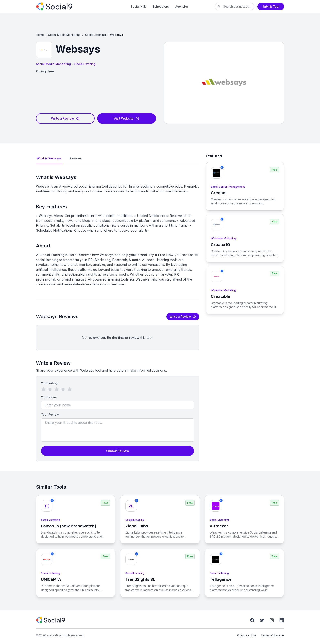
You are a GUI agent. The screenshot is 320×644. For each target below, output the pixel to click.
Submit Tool (271, 6)
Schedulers (161, 6)
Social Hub (138, 6)
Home (40, 35)
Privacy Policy (246, 635)
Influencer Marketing (223, 238)
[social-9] (70, 7)
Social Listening (95, 35)
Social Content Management (228, 187)
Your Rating (49, 383)
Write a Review (65, 118)
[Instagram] (272, 620)
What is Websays (49, 158)
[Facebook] (252, 620)
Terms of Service (272, 635)
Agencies (182, 6)
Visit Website (127, 118)
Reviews (76, 158)
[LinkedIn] (282, 620)
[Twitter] (262, 620)
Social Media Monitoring (64, 35)
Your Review (50, 415)
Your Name (49, 397)
